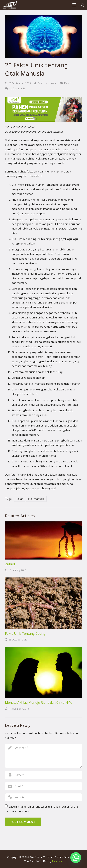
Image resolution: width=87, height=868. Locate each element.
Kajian (68, 83)
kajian (20, 499)
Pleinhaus (58, 861)
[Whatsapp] (76, 858)
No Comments (17, 88)
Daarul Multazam (47, 83)
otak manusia (36, 499)
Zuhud (10, 564)
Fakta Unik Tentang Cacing (25, 634)
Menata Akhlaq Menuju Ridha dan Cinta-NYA (38, 702)
